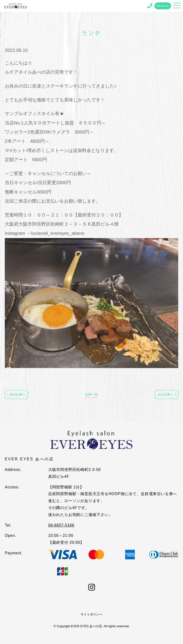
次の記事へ (165, 395)
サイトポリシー (91, 614)
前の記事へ (18, 395)
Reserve (163, 6)
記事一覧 (92, 395)
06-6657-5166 (61, 525)
